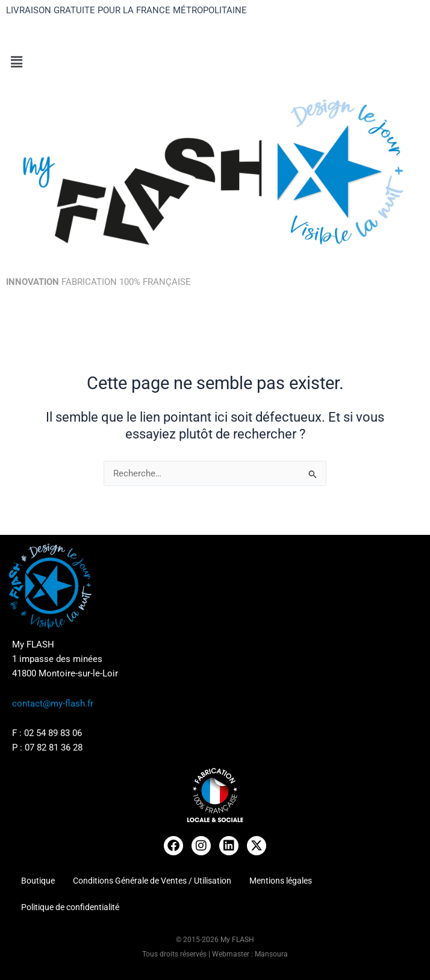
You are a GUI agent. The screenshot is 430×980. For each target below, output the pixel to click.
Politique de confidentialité (70, 907)
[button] (215, 63)
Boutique (38, 881)
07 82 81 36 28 (54, 747)
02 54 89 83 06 (53, 733)
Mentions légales (281, 881)
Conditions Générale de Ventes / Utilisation (152, 881)
